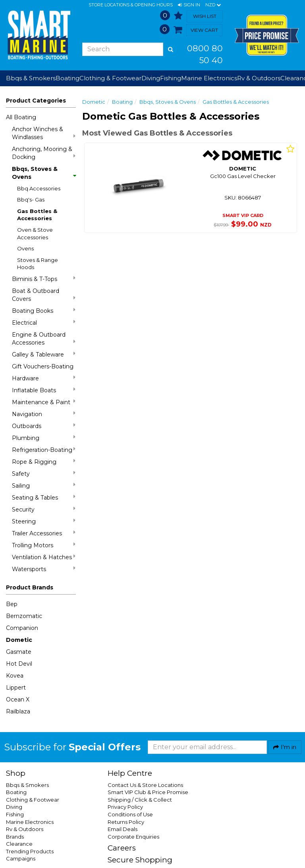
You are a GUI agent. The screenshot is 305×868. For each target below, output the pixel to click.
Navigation (44, 414)
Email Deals (123, 829)
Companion (22, 628)
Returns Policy (126, 822)
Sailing (44, 485)
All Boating (21, 117)
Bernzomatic (24, 616)
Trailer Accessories (44, 533)
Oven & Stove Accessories (35, 233)
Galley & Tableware (44, 354)
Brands (15, 837)
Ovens (25, 248)
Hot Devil (19, 664)
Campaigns (21, 858)
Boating (122, 102)
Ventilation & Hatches (44, 557)
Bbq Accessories (39, 188)
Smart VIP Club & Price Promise (148, 792)
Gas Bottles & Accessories (37, 215)
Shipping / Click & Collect (140, 800)
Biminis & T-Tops (44, 279)
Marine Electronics (30, 822)
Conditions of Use (130, 814)
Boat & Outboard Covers (44, 295)
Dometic (19, 640)
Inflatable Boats (44, 390)
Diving (14, 807)
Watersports (44, 569)
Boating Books (44, 311)
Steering (44, 521)
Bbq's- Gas (31, 200)
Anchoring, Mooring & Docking (44, 153)
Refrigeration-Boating (44, 450)
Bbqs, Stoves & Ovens (44, 173)
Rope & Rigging (44, 462)
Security (44, 509)
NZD (213, 5)
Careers (122, 848)
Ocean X (18, 699)
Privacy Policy (125, 807)
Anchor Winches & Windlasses (44, 133)
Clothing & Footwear (33, 800)
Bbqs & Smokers (31, 78)
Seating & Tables (44, 497)
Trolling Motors (44, 545)
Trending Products (30, 851)
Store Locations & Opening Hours (131, 5)
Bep (12, 604)
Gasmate (19, 652)
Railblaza (18, 711)
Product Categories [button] (36, 101)
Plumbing (44, 438)
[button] (189, 5)
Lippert (16, 688)
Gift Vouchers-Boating (43, 366)
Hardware (44, 378)
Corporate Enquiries (133, 837)
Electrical (44, 323)
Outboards (44, 426)
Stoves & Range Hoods (38, 264)
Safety (44, 474)
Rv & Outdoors (25, 829)
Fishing (15, 814)
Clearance (19, 844)
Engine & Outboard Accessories (44, 339)
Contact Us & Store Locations (145, 785)
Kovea (15, 676)
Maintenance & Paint (44, 402)
